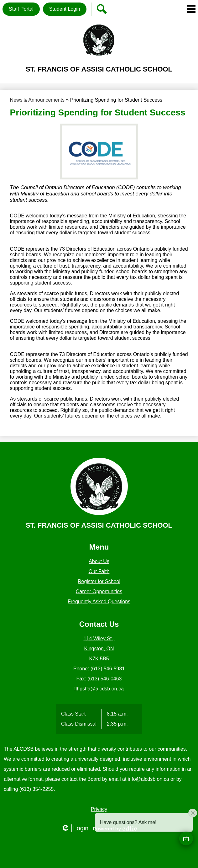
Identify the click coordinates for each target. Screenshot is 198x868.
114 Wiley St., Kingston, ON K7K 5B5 (99, 649)
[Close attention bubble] (193, 828)
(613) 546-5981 (108, 669)
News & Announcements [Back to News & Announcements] (37, 100)
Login (75, 828)
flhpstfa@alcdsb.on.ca (99, 689)
